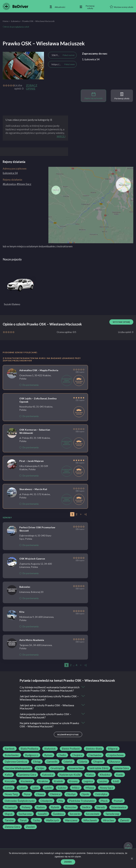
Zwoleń (30, 830)
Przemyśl (10, 811)
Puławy (26, 811)
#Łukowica (9, 184)
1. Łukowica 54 (91, 59)
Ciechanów (95, 759)
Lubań (22, 791)
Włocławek (90, 824)
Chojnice (77, 759)
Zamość (125, 824)
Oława (40, 798)
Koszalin (10, 785)
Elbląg (37, 765)
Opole (85, 798)
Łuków (62, 791)
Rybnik (55, 811)
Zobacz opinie (32, 87)
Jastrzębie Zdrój (99, 772)
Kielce (90, 778)
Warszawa (71, 824)
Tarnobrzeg (112, 817)
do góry (128, 847)
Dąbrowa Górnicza (16, 765)
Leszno (103, 785)
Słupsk (9, 817)
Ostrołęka (101, 798)
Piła (61, 804)
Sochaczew (25, 817)
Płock (104, 804)
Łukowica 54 (10, 173)
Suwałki (42, 817)
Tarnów (9, 824)
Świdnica (58, 817)
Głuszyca (114, 765)
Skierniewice (119, 811)
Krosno (73, 785)
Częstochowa (115, 759)
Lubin (35, 791)
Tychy (36, 824)
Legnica (88, 785)
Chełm (62, 759)
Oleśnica (55, 798)
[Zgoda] (132, 858)
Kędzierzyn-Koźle (70, 778)
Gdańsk (68, 765)
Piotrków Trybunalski (82, 804)
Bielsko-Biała (94, 752)
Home (6, 21)
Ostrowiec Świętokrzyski (20, 804)
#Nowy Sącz (24, 184)
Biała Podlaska (29, 752)
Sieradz (101, 811)
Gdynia (83, 765)
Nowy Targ (11, 798)
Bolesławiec (12, 759)
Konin (120, 778)
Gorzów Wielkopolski (18, 772)
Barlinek (10, 752)
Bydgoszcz (32, 759)
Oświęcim (46, 804)
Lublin (48, 791)
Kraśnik (58, 785)
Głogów (98, 765)
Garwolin (52, 765)
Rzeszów (71, 811)
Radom (41, 811)
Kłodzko (105, 778)
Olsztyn (71, 798)
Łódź (116, 785)
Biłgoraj (113, 752)
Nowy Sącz (107, 791)
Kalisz (8, 778)
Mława (90, 791)
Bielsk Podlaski (71, 752)
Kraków (43, 785)
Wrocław (108, 824)
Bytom (48, 759)
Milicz (76, 791)
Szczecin (75, 817)
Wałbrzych (52, 824)
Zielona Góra (12, 830)
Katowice (48, 778)
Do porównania (29, 385)
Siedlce (86, 811)
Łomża (9, 791)
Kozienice (27, 785)
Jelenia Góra (121, 772)
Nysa (27, 798)
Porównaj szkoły (122, 96)
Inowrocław (76, 772)
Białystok (50, 752)
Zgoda (68, 862)
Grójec (40, 772)
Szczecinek (93, 817)
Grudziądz (57, 772)
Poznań (118, 804)
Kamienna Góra (27, 778)
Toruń (23, 824)
